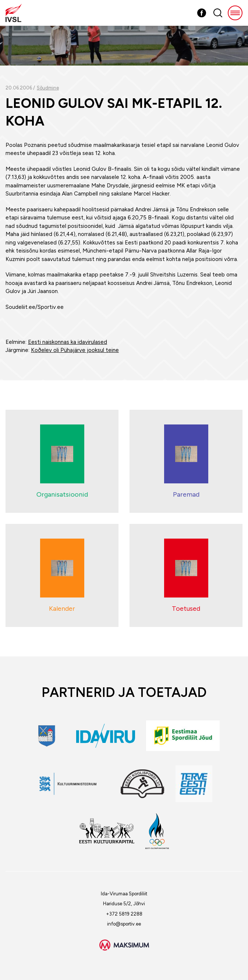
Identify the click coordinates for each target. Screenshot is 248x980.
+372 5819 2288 (124, 914)
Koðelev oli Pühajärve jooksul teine (75, 350)
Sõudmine (48, 88)
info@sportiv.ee (124, 924)
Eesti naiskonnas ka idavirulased (68, 342)
